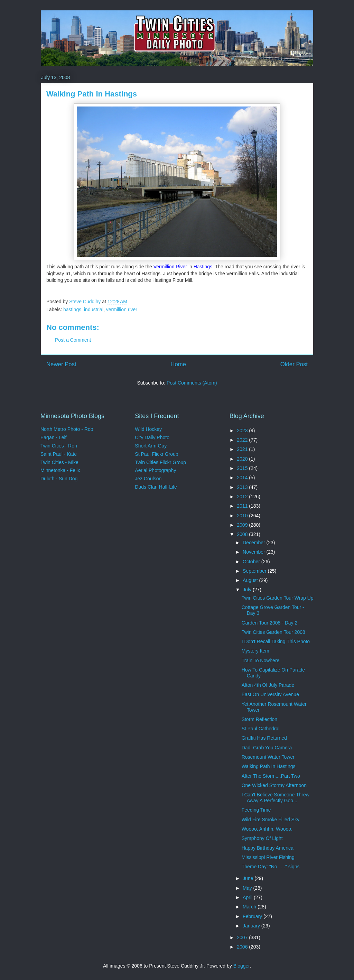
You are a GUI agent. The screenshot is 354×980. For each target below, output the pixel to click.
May (248, 888)
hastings (72, 309)
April (248, 897)
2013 (243, 487)
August (251, 580)
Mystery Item (255, 651)
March (250, 907)
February (253, 916)
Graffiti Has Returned (264, 738)
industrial (94, 309)
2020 (243, 459)
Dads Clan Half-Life (156, 487)
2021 (243, 449)
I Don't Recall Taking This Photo (276, 641)
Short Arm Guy (151, 446)
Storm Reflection (259, 719)
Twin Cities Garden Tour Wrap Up (278, 598)
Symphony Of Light (262, 838)
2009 (243, 525)
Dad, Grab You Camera (267, 748)
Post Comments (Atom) (192, 383)
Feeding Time (256, 810)
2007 (243, 937)
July (248, 590)
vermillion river (122, 309)
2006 (243, 947)
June (249, 878)
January (252, 926)
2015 (243, 468)
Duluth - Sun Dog (59, 479)
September (255, 571)
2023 (243, 431)
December (254, 543)
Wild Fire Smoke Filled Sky (271, 820)
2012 (243, 497)
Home (178, 364)
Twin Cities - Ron (59, 446)
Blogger (241, 966)
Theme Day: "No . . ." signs (271, 867)
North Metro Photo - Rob (67, 429)
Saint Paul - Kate (59, 454)
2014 (243, 478)
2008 (243, 534)
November (254, 552)
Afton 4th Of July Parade (268, 685)
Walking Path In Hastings (269, 766)
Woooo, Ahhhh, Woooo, (267, 829)
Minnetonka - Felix (60, 470)
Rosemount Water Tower (268, 757)
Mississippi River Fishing (268, 857)
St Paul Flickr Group (156, 454)
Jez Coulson (148, 479)
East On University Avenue (270, 694)
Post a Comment (73, 340)
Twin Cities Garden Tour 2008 (273, 632)
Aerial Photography (155, 470)
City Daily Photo (152, 437)
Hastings (203, 267)
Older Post (294, 364)
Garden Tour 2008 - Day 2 (270, 623)
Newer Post (61, 364)
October (252, 562)
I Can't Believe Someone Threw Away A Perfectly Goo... (276, 798)
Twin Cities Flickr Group (160, 462)
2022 (243, 440)
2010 (243, 516)
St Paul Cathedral (261, 729)
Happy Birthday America (268, 848)
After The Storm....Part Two (271, 776)
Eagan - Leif (54, 437)
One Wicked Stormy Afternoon (274, 785)
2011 (243, 506)
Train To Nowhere (261, 660)
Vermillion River (170, 267)
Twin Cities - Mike (59, 462)
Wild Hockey (148, 429)
